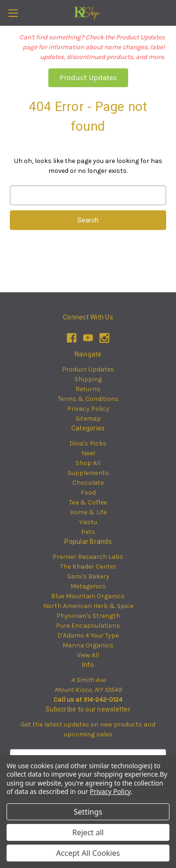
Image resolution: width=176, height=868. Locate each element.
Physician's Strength (88, 616)
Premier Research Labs (88, 557)
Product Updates (88, 78)
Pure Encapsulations (88, 626)
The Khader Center (88, 567)
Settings (88, 812)
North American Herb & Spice (88, 606)
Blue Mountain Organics (88, 596)
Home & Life (88, 512)
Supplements (88, 473)
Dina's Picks (88, 443)
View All (88, 655)
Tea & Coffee (88, 502)
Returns (88, 389)
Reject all (88, 832)
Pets (88, 532)
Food (88, 493)
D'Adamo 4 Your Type (88, 635)
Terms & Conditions (88, 399)
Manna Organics (88, 645)
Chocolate (88, 483)
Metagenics (88, 586)
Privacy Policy (88, 409)
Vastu (88, 522)
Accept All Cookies (88, 853)
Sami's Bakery (88, 576)
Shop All (88, 463)
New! (88, 453)
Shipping (88, 379)
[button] (88, 78)
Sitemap (88, 419)
